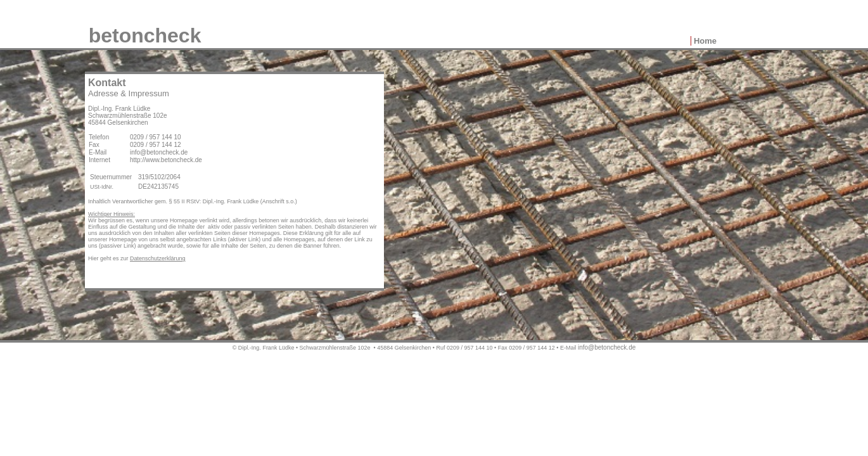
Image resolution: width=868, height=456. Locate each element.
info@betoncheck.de (607, 347)
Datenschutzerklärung (158, 258)
